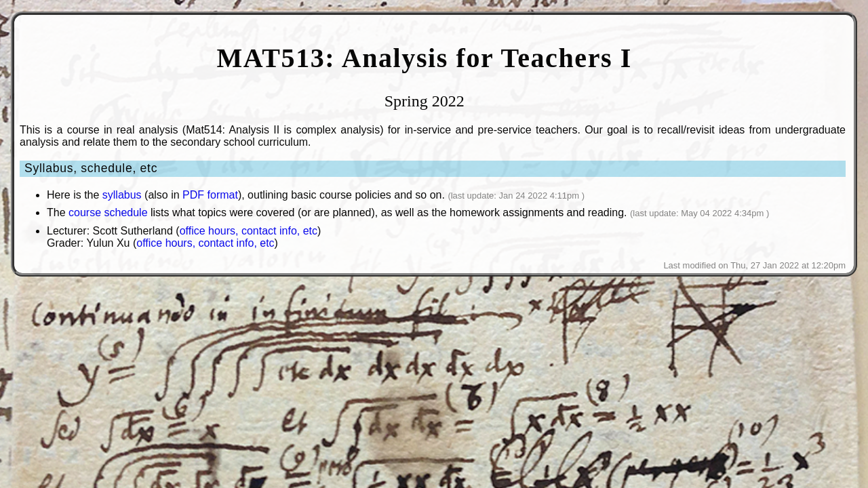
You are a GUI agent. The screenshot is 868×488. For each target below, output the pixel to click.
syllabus (122, 195)
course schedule (108, 212)
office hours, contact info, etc (249, 231)
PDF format (210, 195)
